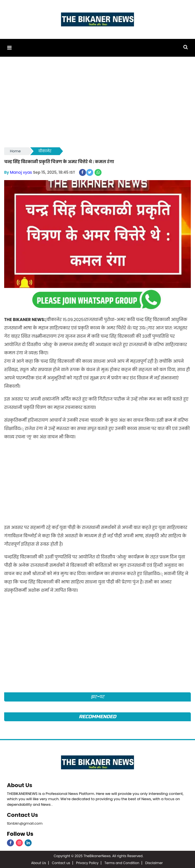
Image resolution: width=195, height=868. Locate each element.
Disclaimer (154, 862)
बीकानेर (45, 151)
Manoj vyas (21, 172)
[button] (9, 48)
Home (15, 151)
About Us (20, 785)
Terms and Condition (122, 862)
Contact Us (23, 814)
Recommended (97, 716)
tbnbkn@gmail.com (25, 823)
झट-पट (97, 696)
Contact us (61, 862)
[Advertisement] (97, 105)
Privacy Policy (87, 862)
